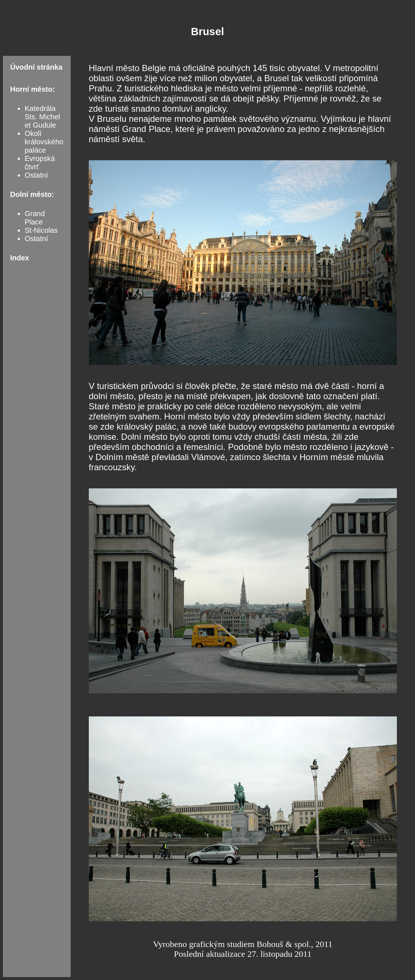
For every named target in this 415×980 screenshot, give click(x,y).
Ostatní (36, 175)
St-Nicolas (41, 230)
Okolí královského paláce (44, 142)
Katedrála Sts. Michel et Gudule (42, 117)
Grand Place (35, 218)
